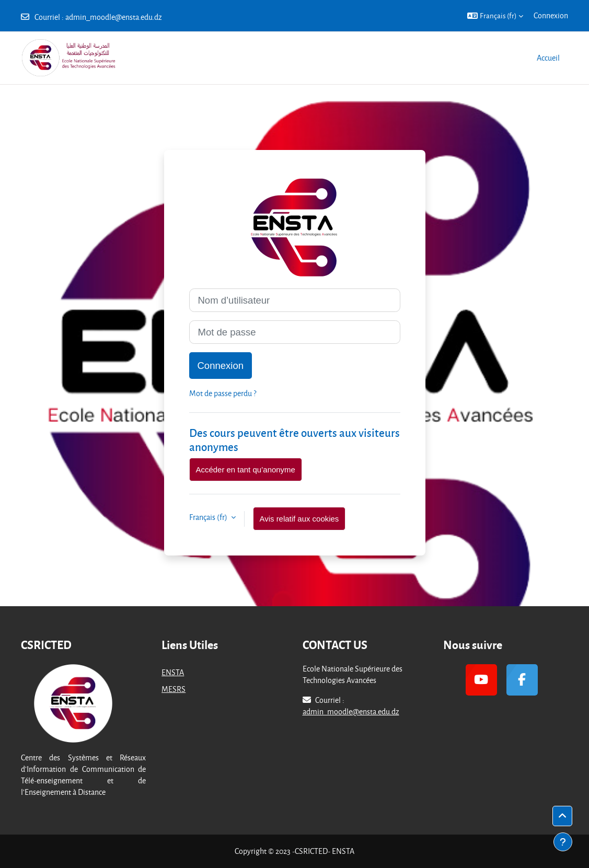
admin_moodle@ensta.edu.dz (114, 17)
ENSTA (173, 672)
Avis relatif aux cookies (299, 519)
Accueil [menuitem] (548, 58)
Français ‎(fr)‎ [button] (209, 517)
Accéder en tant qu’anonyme (246, 470)
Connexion (551, 15)
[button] (495, 16)
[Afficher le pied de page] (563, 842)
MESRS (174, 689)
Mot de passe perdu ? (223, 393)
